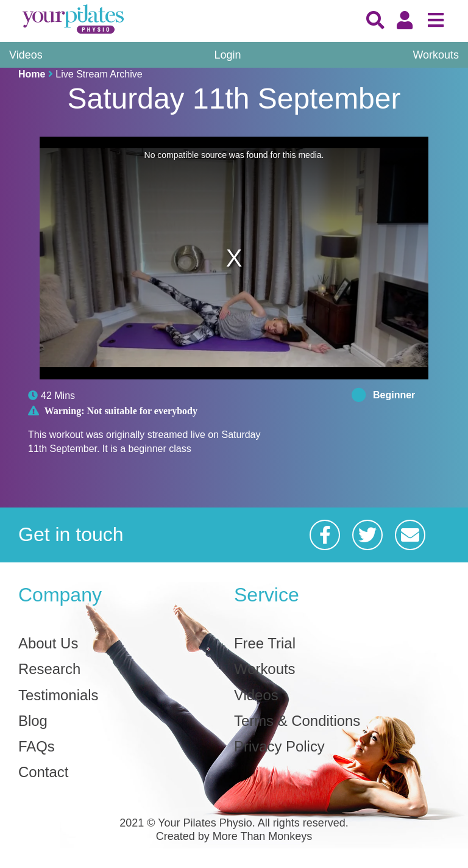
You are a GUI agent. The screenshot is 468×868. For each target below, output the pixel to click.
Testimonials (58, 695)
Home (32, 74)
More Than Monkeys (263, 837)
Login (227, 55)
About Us (48, 644)
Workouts (436, 55)
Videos (26, 55)
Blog (33, 721)
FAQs (37, 747)
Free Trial (265, 644)
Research (50, 669)
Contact (44, 773)
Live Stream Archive (99, 74)
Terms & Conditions (297, 721)
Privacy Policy (279, 747)
